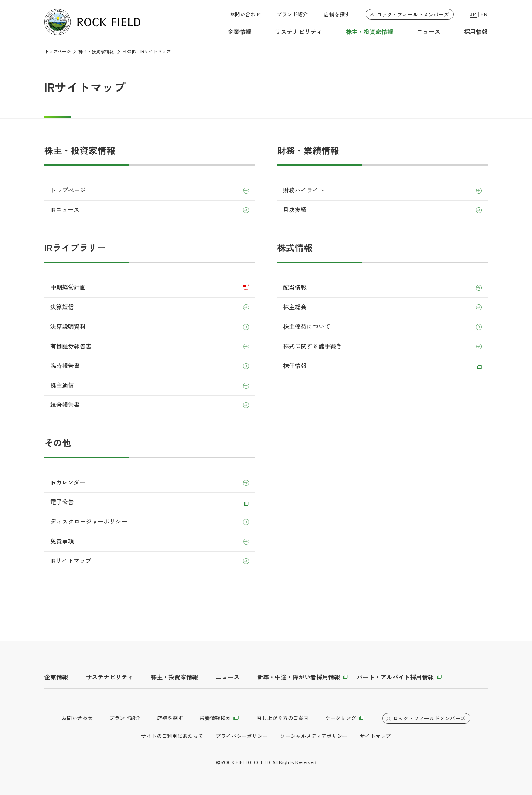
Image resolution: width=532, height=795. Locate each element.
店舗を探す (337, 14)
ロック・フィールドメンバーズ (413, 15)
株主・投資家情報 (369, 32)
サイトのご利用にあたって (172, 736)
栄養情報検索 (215, 718)
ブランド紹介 (292, 14)
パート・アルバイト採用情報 (395, 677)
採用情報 (476, 32)
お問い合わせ (245, 14)
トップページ (58, 52)
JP (473, 15)
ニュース (429, 32)
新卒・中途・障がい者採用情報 (299, 677)
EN (484, 15)
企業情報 (239, 32)
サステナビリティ (299, 32)
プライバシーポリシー (242, 736)
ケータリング (341, 718)
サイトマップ (375, 736)
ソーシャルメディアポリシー (314, 736)
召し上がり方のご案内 (283, 718)
